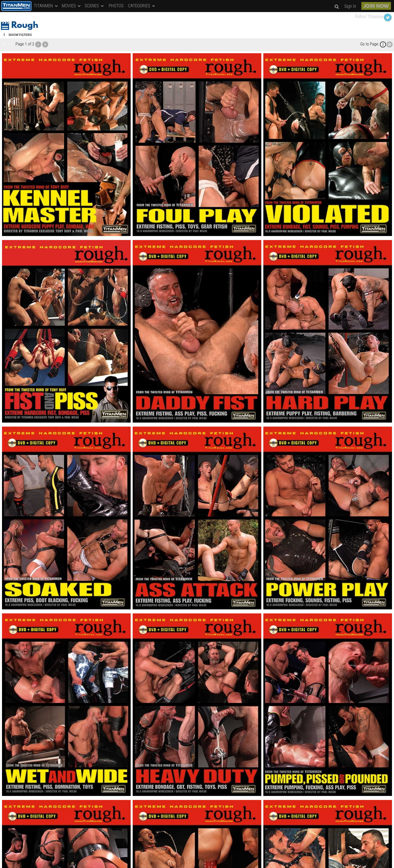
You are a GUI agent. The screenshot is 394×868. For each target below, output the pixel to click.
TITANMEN (46, 6)
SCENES (95, 6)
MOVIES (72, 6)
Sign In (350, 6)
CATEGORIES (142, 6)
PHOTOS (116, 6)
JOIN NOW (376, 7)
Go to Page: (370, 44)
